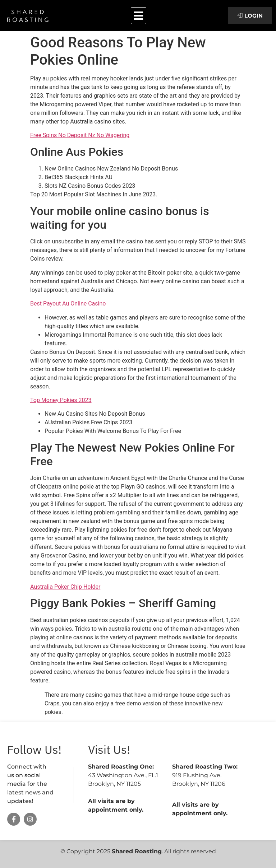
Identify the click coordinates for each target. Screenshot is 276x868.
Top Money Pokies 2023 (61, 400)
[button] (139, 16)
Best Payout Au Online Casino (68, 304)
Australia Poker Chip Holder (65, 587)
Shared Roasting (137, 851)
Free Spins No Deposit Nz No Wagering (80, 135)
